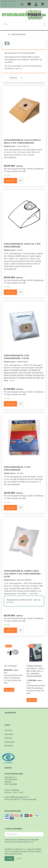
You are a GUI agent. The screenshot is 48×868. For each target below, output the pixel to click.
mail (20, 68)
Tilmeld (9, 858)
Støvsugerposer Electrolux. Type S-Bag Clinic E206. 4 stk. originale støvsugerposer (35, 671)
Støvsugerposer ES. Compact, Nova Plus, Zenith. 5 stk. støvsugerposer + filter (23, 574)
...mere (11, 380)
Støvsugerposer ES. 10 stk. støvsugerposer (17, 468)
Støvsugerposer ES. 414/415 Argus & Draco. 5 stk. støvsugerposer (22, 141)
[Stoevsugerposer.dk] (24, 15)
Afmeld (19, 858)
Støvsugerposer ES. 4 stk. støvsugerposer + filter (17, 357)
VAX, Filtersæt (10, 666)
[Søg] (45, 24)
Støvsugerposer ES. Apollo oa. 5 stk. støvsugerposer (22, 245)
